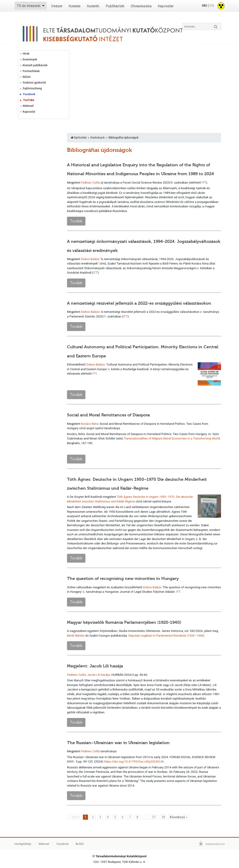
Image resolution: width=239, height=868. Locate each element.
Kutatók (93, 6)
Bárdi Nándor (76, 636)
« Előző (75, 817)
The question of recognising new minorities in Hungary (123, 579)
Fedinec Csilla (90, 183)
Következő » (179, 817)
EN (212, 6)
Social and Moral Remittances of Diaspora (108, 415)
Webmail (28, 106)
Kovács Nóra (90, 424)
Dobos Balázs (90, 259)
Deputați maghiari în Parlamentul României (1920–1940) (166, 636)
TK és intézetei (29, 6)
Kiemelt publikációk (35, 65)
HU (204, 6)
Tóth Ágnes (124, 497)
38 (163, 817)
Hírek (26, 54)
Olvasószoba (141, 6)
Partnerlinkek (31, 71)
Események (30, 59)
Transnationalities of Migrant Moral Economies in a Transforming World (172, 438)
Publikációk (115, 6)
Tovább (76, 221)
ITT (204, 183)
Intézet (57, 6)
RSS (80, 844)
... (145, 817)
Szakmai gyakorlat (34, 83)
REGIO (27, 77)
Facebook (29, 94)
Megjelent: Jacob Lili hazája (95, 666)
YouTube (29, 100)
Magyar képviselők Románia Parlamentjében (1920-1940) (124, 622)
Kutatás (75, 6)
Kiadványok (97, 138)
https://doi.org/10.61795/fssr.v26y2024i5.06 (134, 762)
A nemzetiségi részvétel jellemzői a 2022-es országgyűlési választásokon (139, 303)
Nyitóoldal (79, 138)
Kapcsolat (166, 6)
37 (154, 817)
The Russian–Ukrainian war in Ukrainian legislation (118, 743)
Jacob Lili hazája (99, 675)
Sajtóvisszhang (32, 88)
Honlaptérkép (23, 844)
